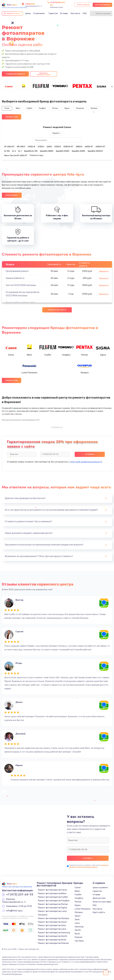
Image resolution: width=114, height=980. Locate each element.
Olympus (94, 108)
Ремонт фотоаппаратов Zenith (53, 936)
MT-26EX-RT (9, 147)
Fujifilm (29, 108)
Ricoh (77, 934)
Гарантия (53, 13)
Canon (7, 108)
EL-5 (14, 151)
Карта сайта (99, 912)
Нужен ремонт (12, 195)
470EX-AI (31, 147)
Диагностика (99, 898)
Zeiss (77, 919)
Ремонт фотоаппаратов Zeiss (52, 925)
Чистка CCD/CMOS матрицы (21, 285)
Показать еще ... (37, 155)
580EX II (79, 147)
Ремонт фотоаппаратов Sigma (52, 908)
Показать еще (12, 117)
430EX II (58, 147)
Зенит (78, 916)
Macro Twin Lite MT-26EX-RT (16, 156)
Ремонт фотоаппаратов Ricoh (52, 940)
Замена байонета (15, 278)
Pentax (55, 108)
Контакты (75, 13)
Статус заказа (83, 5)
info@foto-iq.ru (14, 911)
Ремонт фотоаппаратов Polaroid (53, 943)
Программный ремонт (17, 271)
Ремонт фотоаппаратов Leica (52, 929)
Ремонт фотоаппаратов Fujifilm (53, 897)
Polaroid (78, 937)
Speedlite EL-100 (31, 151)
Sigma (67, 108)
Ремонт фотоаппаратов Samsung (54, 933)
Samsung (79, 927)
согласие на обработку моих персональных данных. (89, 866)
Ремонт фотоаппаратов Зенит (53, 922)
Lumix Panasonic (83, 909)
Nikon (18, 108)
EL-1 (20, 151)
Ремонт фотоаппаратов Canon (53, 890)
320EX (49, 147)
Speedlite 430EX (78, 151)
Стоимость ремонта (15, 74)
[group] (9, 86)
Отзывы (64, 13)
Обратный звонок (102, 5)
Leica (77, 923)
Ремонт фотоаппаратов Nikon (52, 893)
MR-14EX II (21, 147)
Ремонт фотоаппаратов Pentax (53, 904)
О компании (39, 13)
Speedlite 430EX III (95, 151)
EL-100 (7, 151)
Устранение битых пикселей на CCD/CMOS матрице (22, 294)
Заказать (104, 271)
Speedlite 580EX (47, 151)
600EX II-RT (100, 147)
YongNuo (42, 108)
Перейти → (57, 133)
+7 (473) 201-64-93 (20, 895)
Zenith (78, 930)
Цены (28, 13)
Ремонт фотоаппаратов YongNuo (54, 901)
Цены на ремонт (101, 888)
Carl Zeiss (79, 941)
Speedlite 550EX (63, 151)
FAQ (85, 13)
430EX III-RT (68, 147)
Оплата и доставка (102, 902)
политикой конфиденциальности (86, 462)
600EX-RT (89, 147)
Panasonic (80, 108)
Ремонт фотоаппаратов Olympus (54, 918)
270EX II (41, 147)
